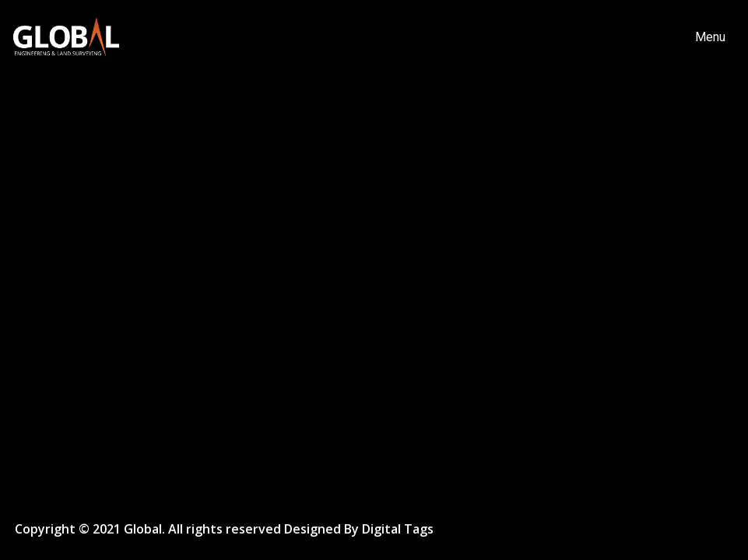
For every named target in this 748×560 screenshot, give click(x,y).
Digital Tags (398, 529)
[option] (374, 280)
